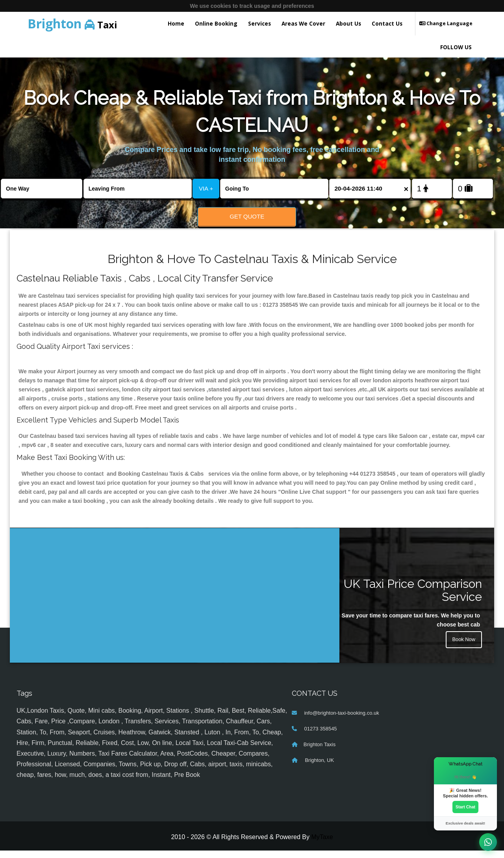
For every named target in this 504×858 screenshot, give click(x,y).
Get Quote (247, 216)
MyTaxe (322, 844)
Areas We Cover (303, 23)
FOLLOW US (456, 47)
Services (259, 23)
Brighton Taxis (320, 752)
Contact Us (387, 23)
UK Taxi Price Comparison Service (413, 598)
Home (176, 23)
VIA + (206, 188)
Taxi (72, 23)
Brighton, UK (319, 768)
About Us (348, 23)
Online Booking (216, 23)
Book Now (463, 649)
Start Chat (465, 806)
